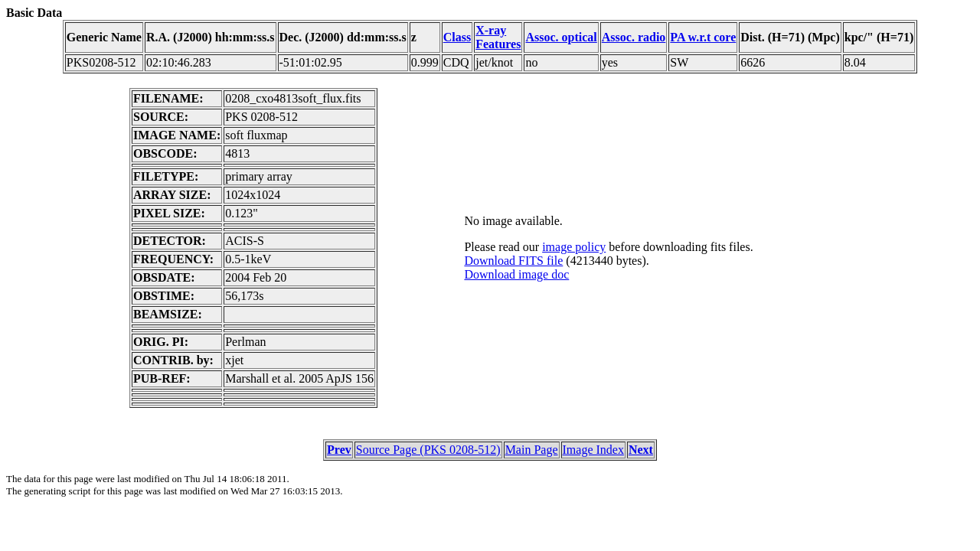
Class (457, 37)
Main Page (532, 450)
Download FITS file (513, 261)
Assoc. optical (561, 37)
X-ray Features (498, 37)
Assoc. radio (634, 37)
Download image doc (516, 274)
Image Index (593, 450)
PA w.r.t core (703, 37)
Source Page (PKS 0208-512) (428, 450)
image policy (574, 247)
